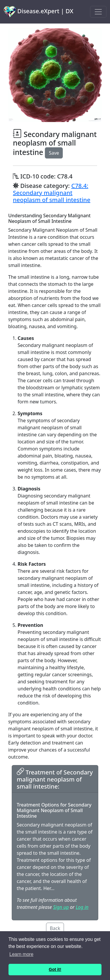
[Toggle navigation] (98, 12)
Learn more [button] (21, 954)
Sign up (61, 907)
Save (54, 153)
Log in (82, 907)
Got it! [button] (55, 969)
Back (55, 928)
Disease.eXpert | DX (38, 12)
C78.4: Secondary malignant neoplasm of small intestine (52, 193)
